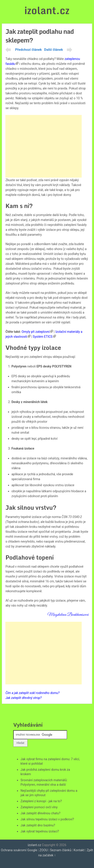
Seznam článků (61, 850)
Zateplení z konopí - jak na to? (41, 801)
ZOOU (44, 850)
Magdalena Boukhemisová (68, 615)
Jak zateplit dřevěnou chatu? (40, 813)
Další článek (54, 50)
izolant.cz (47, 10)
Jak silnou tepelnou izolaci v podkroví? (47, 819)
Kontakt (79, 850)
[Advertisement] (44, 146)
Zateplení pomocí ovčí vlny (39, 807)
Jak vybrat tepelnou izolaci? (40, 831)
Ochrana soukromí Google (19, 850)
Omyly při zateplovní (36, 332)
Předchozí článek (28, 50)
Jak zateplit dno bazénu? (38, 825)
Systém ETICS (43, 337)
